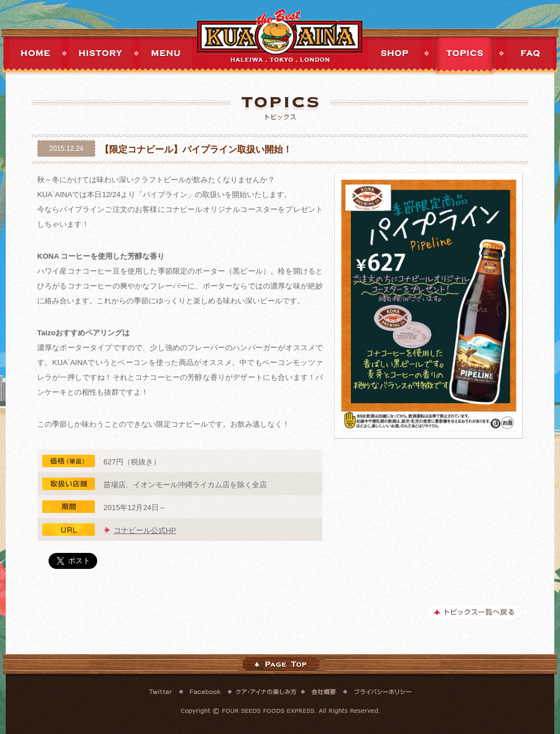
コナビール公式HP (145, 530)
